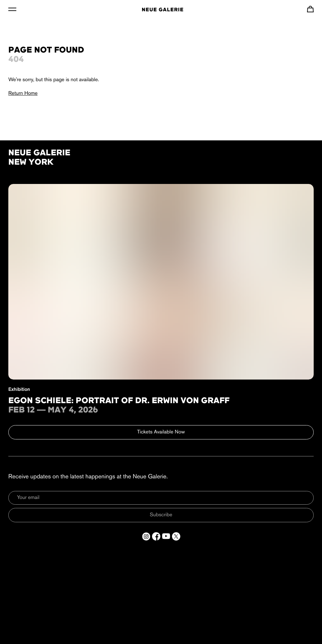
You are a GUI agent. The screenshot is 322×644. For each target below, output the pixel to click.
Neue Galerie (163, 10)
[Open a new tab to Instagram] (146, 536)
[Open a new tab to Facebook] (156, 536)
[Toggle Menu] (12, 9)
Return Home (23, 93)
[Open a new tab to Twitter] (176, 536)
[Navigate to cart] (310, 9)
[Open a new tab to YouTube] (166, 536)
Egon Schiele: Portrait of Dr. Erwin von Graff (119, 401)
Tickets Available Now (161, 432)
